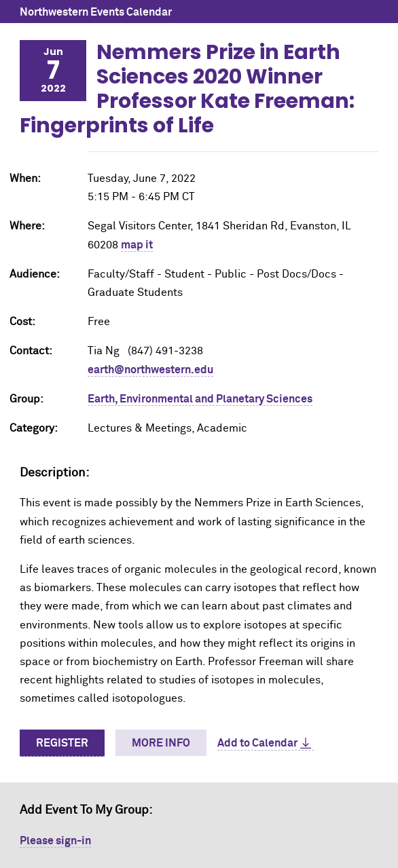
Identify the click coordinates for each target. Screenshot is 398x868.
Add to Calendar (257, 743)
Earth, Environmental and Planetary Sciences (200, 399)
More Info (161, 743)
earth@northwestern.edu (150, 370)
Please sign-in (55, 841)
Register (62, 743)
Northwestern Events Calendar (96, 12)
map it (137, 245)
